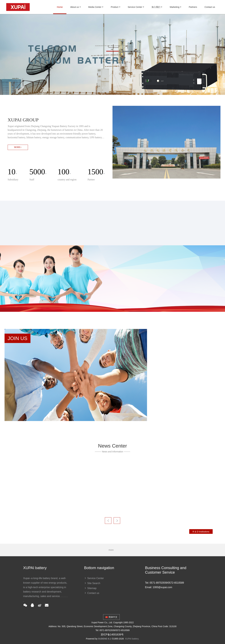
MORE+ (18, 147)
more (112, 550)
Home (60, 7)
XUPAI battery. (132, 639)
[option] (112, 54)
